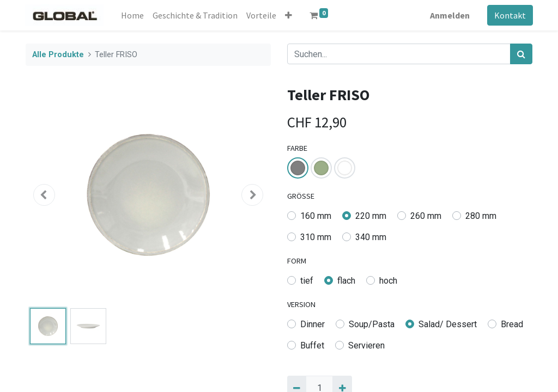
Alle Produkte (58, 55)
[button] (289, 15)
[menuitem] (133, 15)
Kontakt (510, 15)
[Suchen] (521, 54)
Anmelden (449, 15)
